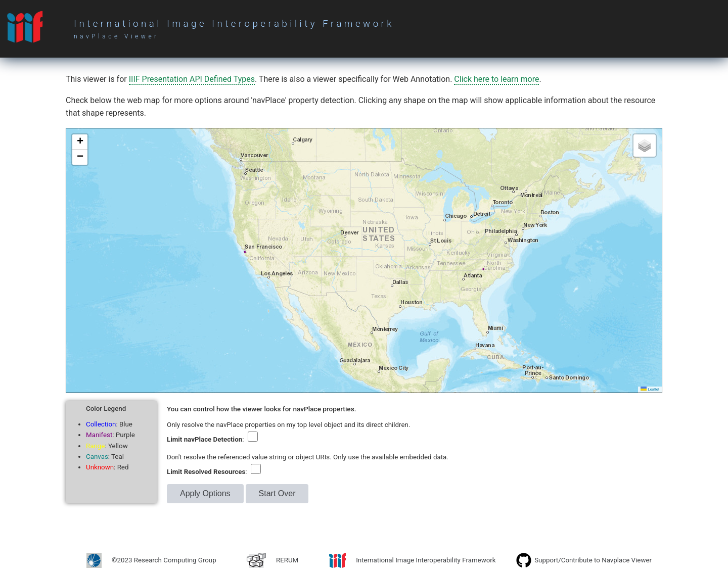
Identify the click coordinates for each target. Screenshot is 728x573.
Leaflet (650, 389)
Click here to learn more (496, 79)
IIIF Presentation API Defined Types (192, 79)
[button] (80, 142)
